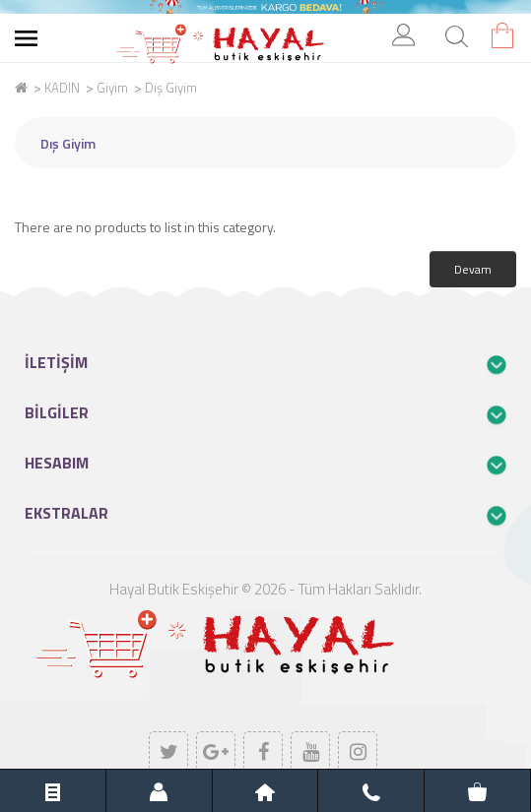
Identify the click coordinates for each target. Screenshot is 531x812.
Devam (473, 269)
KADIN (62, 88)
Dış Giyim (171, 88)
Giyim (112, 88)
